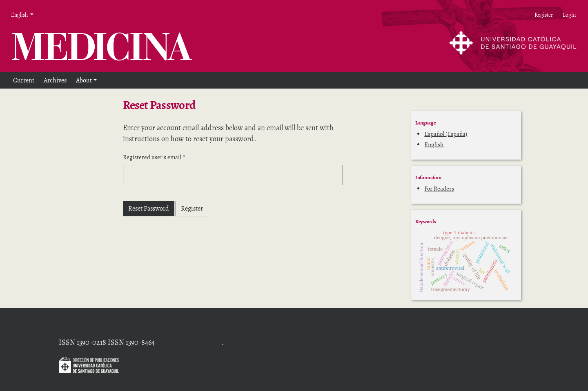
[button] (86, 80)
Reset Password (149, 209)
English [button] (21, 15)
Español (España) (446, 134)
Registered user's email (154, 157)
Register (192, 209)
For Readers (439, 189)
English (434, 144)
